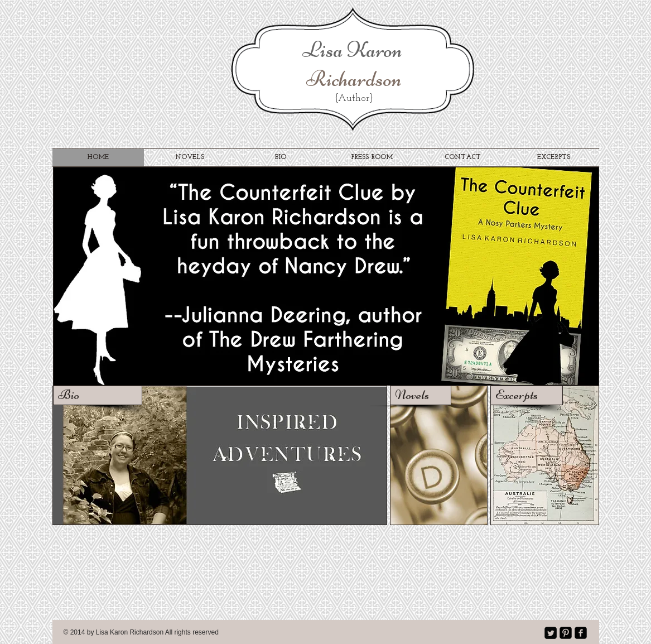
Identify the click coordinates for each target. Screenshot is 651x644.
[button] (326, 276)
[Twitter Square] (551, 633)
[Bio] (98, 395)
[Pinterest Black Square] (566, 633)
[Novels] (421, 395)
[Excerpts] (527, 395)
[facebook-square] (581, 633)
